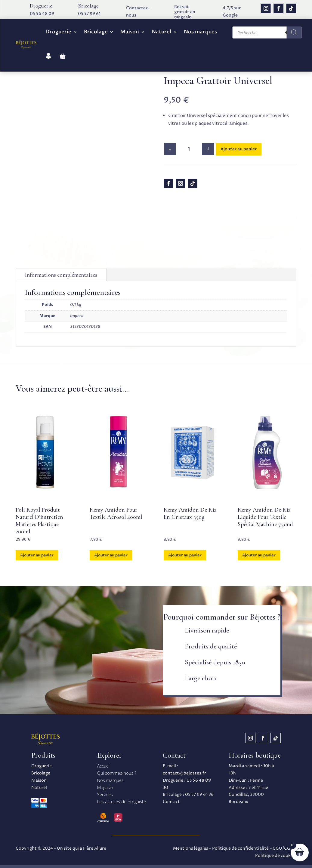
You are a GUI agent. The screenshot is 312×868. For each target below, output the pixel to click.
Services (105, 794)
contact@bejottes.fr (184, 773)
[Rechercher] (294, 32)
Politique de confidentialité (240, 848)
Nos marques (200, 32)
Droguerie (58, 32)
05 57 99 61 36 (199, 794)
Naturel (161, 32)
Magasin (105, 788)
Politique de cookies (276, 856)
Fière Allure (95, 848)
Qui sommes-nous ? (117, 773)
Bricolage (96, 32)
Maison (130, 32)
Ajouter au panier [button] (37, 555)
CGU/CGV (283, 848)
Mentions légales (191, 848)
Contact (171, 802)
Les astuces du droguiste (122, 802)
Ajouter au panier (239, 149)
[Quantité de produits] (189, 149)
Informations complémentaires (61, 275)
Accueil (104, 766)
